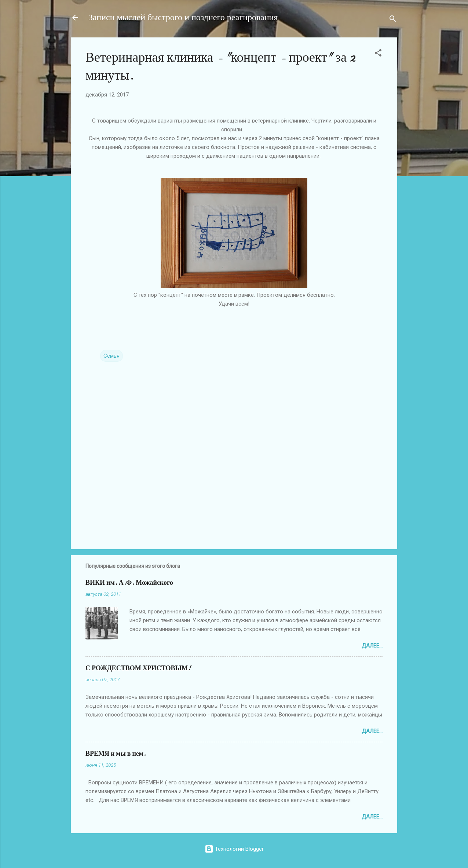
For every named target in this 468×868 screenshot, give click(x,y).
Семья (111, 356)
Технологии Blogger (234, 849)
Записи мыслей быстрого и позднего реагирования (183, 17)
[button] (378, 54)
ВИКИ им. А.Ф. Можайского (129, 583)
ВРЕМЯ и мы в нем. (116, 754)
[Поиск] (393, 20)
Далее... (372, 646)
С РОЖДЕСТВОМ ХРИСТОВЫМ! (138, 668)
